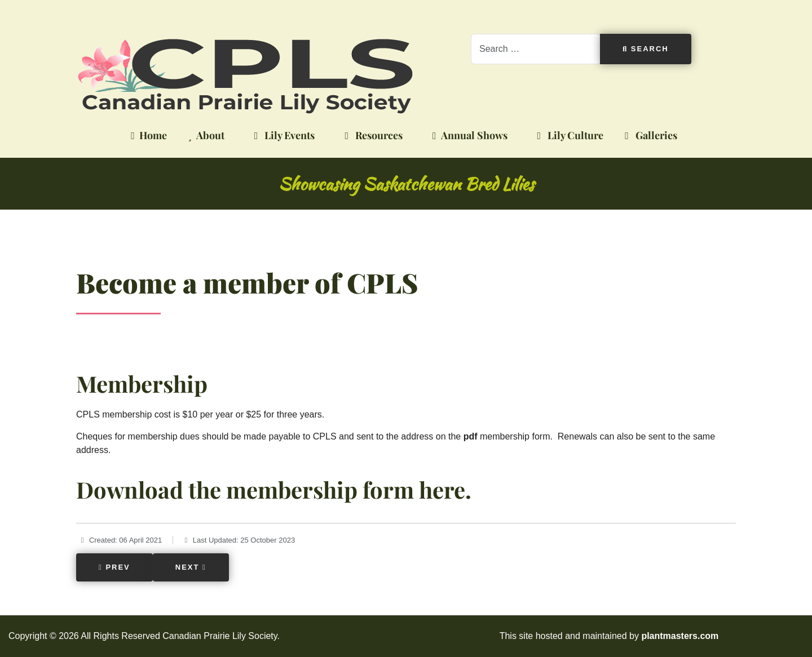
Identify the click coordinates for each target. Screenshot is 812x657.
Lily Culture (568, 136)
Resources (371, 136)
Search (646, 49)
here (442, 489)
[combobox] (536, 49)
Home (147, 136)
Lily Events (283, 136)
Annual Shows (468, 136)
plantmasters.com (680, 636)
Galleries (649, 136)
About (204, 136)
